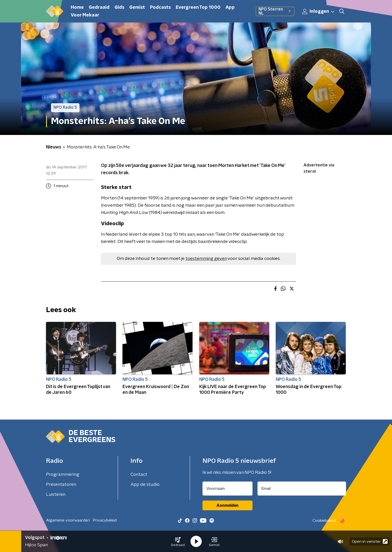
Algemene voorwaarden (68, 520)
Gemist (137, 7)
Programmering (63, 475)
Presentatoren (61, 485)
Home (77, 7)
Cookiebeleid (324, 521)
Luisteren (56, 495)
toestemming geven (206, 259)
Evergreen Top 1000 (198, 7)
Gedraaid (99, 7)
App (230, 7)
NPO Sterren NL (275, 11)
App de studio (145, 485)
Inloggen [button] (318, 11)
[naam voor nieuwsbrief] (227, 489)
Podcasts (160, 7)
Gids (119, 7)
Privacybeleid (105, 520)
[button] (178, 542)
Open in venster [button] (370, 541)
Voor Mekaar (85, 15)
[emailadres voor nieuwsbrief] (302, 489)
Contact (139, 475)
